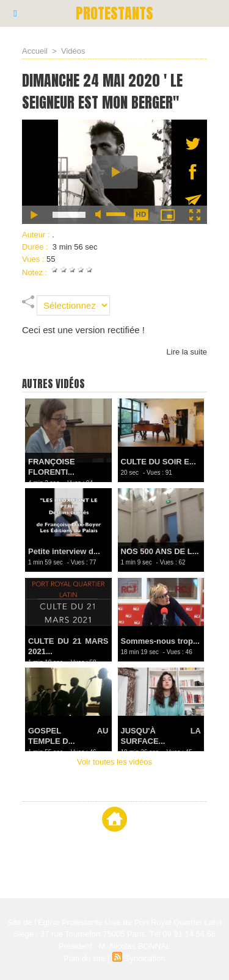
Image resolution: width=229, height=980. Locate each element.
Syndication (145, 958)
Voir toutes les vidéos (114, 762)
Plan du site (84, 958)
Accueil (35, 51)
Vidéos (73, 51)
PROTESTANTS (114, 13)
